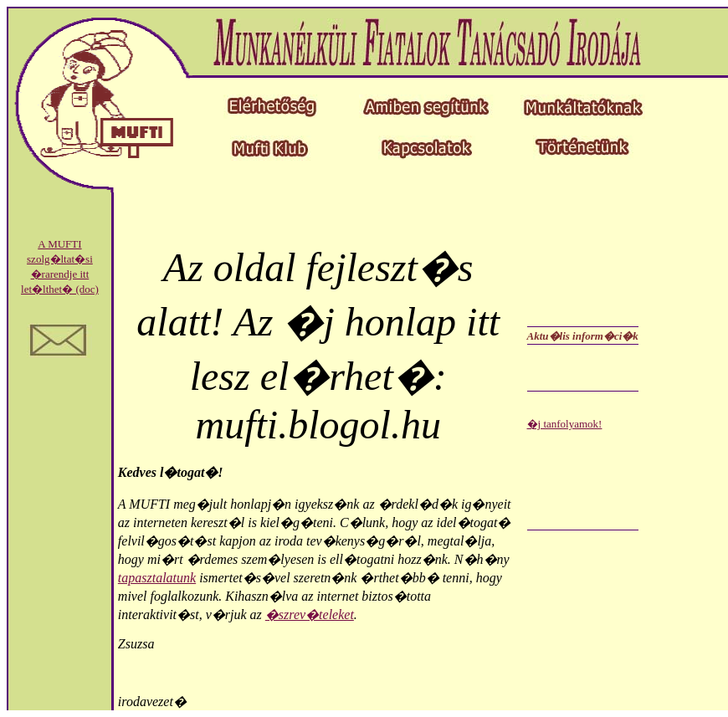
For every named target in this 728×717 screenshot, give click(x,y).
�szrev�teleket (310, 615)
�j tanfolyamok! (565, 424)
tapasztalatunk (157, 578)
